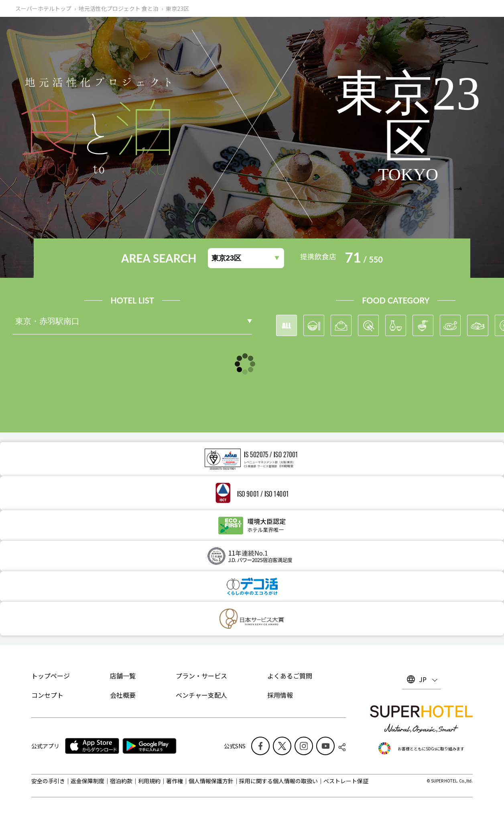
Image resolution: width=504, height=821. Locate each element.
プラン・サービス (201, 676)
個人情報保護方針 (211, 781)
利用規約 (149, 781)
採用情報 (280, 695)
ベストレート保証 (346, 781)
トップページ (51, 676)
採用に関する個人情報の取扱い (278, 781)
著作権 (175, 781)
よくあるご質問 (290, 676)
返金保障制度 (87, 781)
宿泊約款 (121, 781)
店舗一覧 (123, 676)
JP (423, 679)
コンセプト (47, 695)
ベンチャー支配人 (201, 695)
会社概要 (123, 695)
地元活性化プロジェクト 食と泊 (119, 8)
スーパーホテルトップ (43, 8)
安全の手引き (48, 781)
